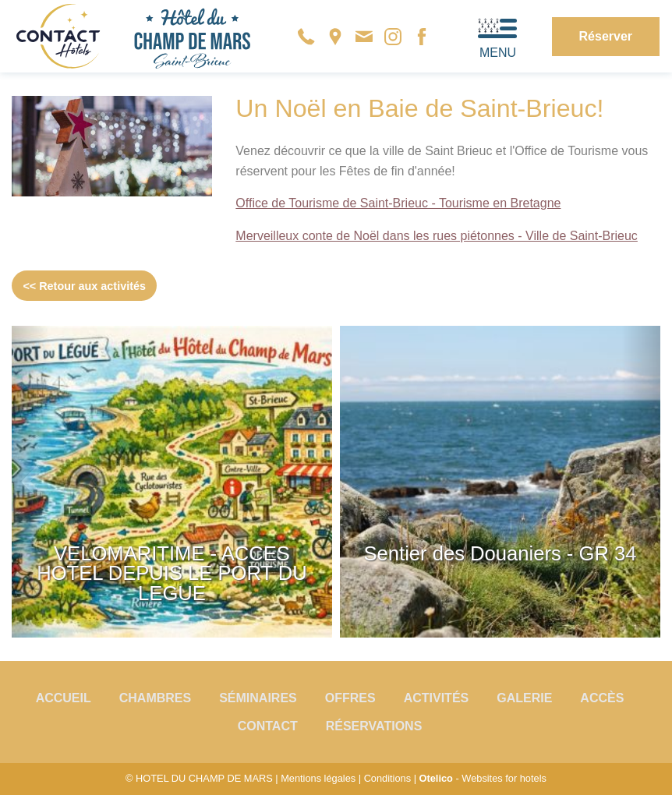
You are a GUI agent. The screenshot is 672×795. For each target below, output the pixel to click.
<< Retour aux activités (84, 286)
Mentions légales (318, 778)
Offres (350, 698)
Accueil (64, 698)
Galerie (524, 698)
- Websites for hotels (483, 778)
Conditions (387, 778)
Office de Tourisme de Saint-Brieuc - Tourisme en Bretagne (398, 203)
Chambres (155, 698)
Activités (437, 698)
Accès (602, 698)
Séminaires (258, 698)
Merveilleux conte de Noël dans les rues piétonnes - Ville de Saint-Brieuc (437, 236)
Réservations (374, 726)
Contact (268, 726)
